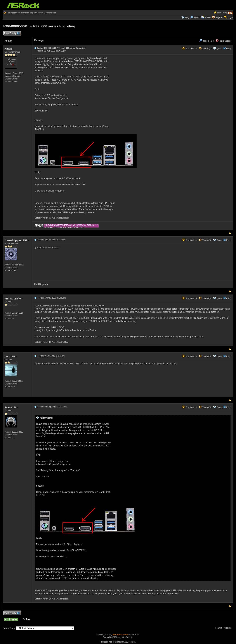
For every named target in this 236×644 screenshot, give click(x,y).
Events (206, 17)
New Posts (222, 13)
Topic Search (207, 41)
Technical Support (29, 13)
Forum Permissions (224, 628)
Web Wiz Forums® (120, 635)
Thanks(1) (205, 49)
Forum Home (13, 13)
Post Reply (12, 33)
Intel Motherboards (48, 13)
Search (197, 17)
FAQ (187, 17)
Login (230, 17)
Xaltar (9, 49)
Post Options (190, 49)
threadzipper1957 (17, 240)
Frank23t (11, 407)
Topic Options (224, 41)
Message (39, 40)
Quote (219, 49)
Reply (229, 49)
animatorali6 (14, 298)
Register (219, 17)
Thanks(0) (205, 240)
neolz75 (11, 356)
